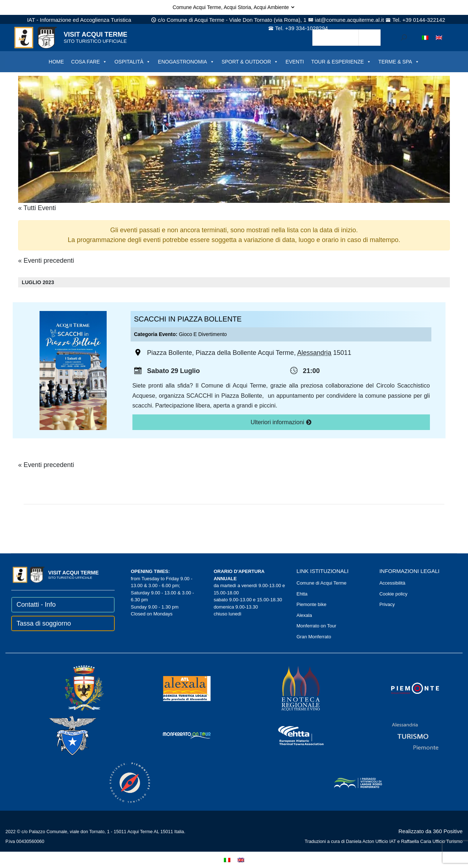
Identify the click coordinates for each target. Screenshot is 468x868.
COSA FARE (89, 62)
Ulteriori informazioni (281, 422)
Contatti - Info (36, 605)
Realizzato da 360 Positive (430, 831)
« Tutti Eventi (37, 208)
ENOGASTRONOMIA (186, 62)
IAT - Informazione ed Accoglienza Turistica (79, 20)
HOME (56, 62)
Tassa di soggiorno (44, 623)
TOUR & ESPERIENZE (341, 62)
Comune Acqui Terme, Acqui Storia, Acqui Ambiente (234, 7)
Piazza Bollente (169, 353)
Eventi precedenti (46, 261)
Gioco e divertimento (203, 334)
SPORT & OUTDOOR (250, 62)
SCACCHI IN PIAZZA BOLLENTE (188, 319)
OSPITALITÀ (132, 62)
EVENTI (295, 62)
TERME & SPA (399, 62)
